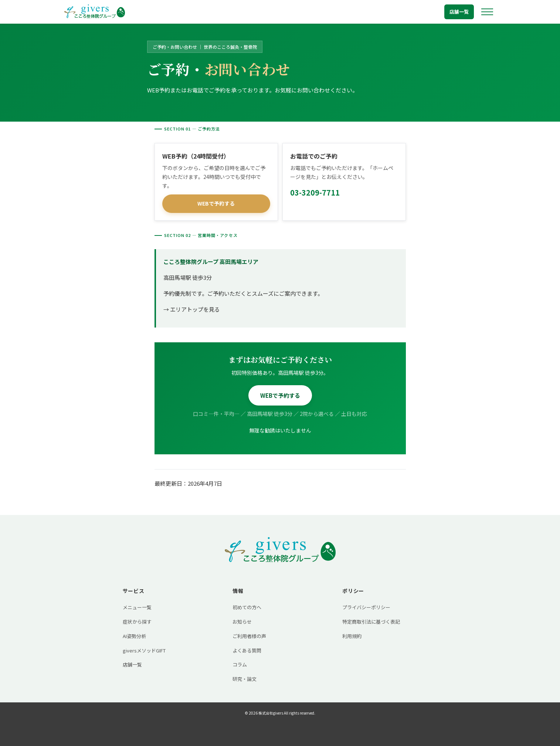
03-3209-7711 (315, 192)
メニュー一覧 (137, 607)
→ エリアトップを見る (192, 309)
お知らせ (242, 622)
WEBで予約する (216, 203)
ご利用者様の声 (249, 636)
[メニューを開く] (487, 12)
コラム (240, 664)
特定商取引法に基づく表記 (371, 622)
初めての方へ (247, 607)
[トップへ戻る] (95, 12)
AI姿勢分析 (134, 636)
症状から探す (137, 622)
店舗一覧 (459, 12)
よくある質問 (247, 650)
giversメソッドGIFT (144, 650)
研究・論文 (245, 679)
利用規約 (352, 636)
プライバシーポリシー (366, 607)
